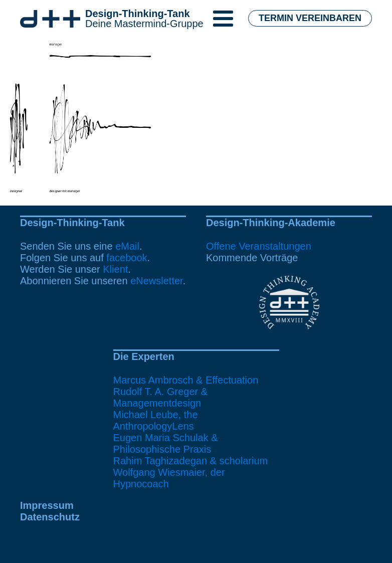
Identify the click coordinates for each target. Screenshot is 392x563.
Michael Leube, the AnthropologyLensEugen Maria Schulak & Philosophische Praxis (166, 432)
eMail (127, 246)
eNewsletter (157, 281)
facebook (127, 258)
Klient (115, 269)
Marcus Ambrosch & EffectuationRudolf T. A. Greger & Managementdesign (186, 392)
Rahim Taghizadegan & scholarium (191, 461)
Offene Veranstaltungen (259, 246)
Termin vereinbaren (310, 18)
